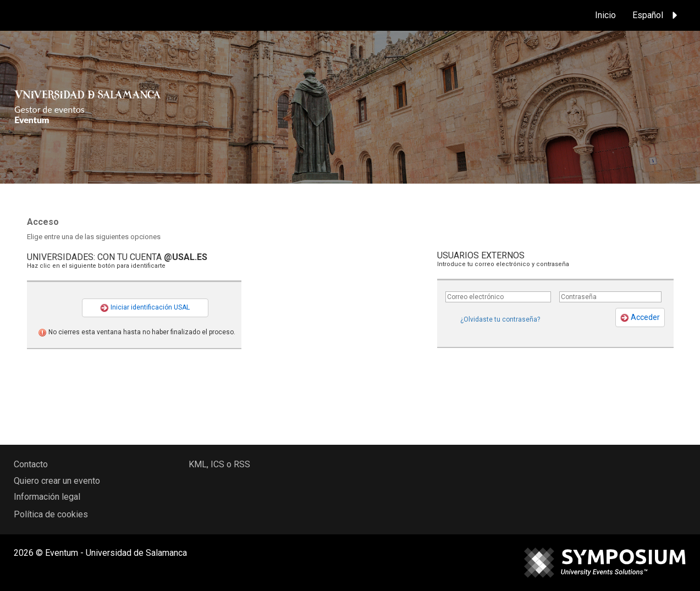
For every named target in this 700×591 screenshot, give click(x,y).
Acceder (640, 317)
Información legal (47, 497)
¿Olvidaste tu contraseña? (500, 319)
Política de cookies (51, 514)
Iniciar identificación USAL (145, 308)
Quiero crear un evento (57, 481)
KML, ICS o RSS (219, 464)
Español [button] (657, 15)
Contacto (31, 464)
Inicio (605, 15)
